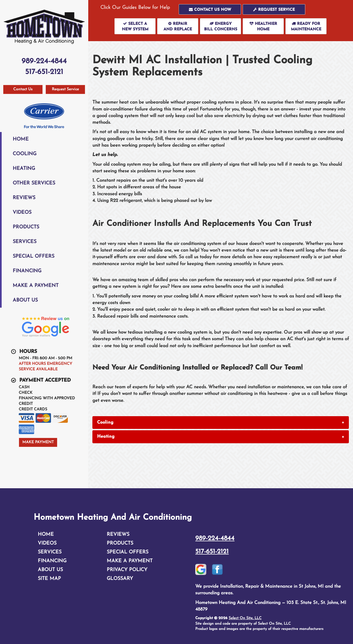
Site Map (49, 579)
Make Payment (38, 442)
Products (26, 227)
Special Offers (34, 256)
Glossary (120, 579)
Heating (24, 169)
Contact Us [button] (23, 89)
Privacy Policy (127, 570)
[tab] (221, 423)
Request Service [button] (65, 89)
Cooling (25, 154)
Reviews (24, 198)
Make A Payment (36, 286)
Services (25, 242)
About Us (25, 300)
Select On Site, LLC (245, 618)
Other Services (34, 183)
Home (21, 139)
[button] (210, 9)
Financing (27, 271)
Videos (22, 213)
